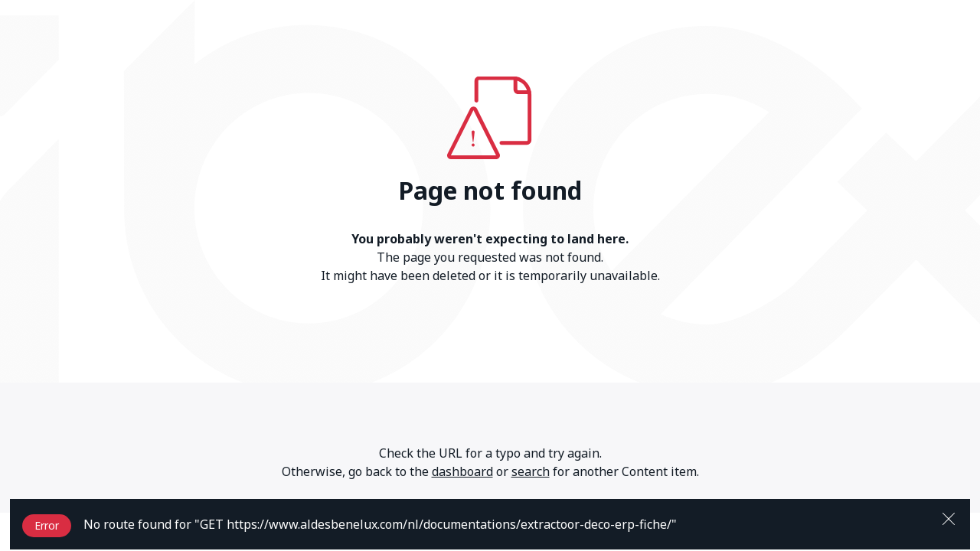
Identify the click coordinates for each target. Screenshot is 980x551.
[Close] (949, 517)
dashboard (462, 471)
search (531, 471)
